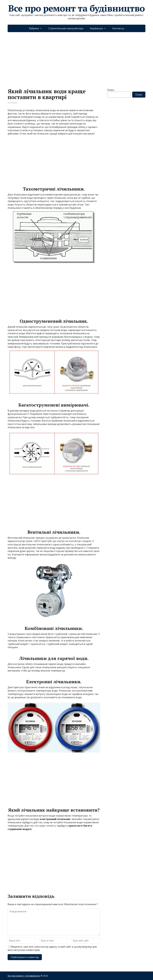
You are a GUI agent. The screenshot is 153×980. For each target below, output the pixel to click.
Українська (96, 28)
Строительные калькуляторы (66, 28)
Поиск (111, 90)
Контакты (118, 28)
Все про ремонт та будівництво (76, 8)
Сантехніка (12, 103)
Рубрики (34, 28)
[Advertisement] (76, 57)
